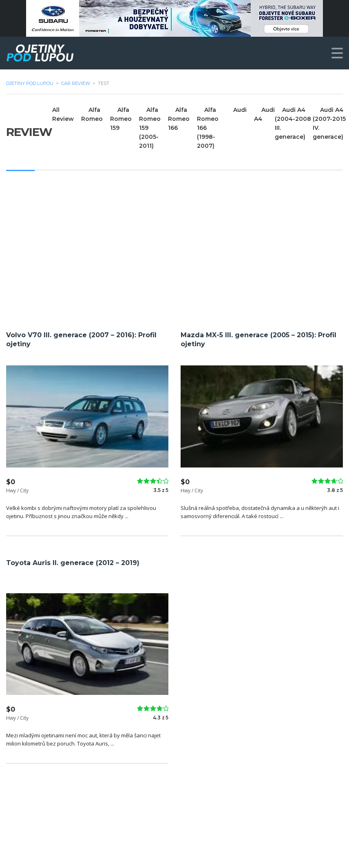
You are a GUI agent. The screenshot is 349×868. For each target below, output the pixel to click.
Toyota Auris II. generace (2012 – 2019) (73, 563)
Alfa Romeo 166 (179, 119)
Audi (240, 110)
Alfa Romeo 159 (121, 119)
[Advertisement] (174, 249)
